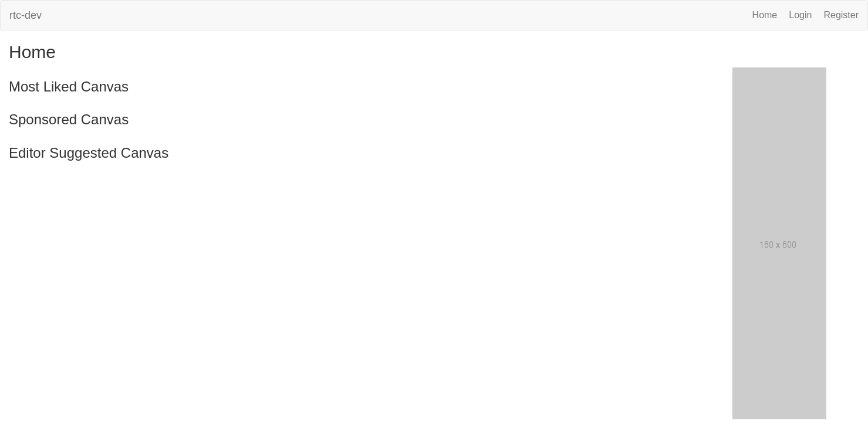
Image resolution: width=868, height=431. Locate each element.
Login (800, 15)
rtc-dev (26, 15)
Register (841, 15)
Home (765, 15)
